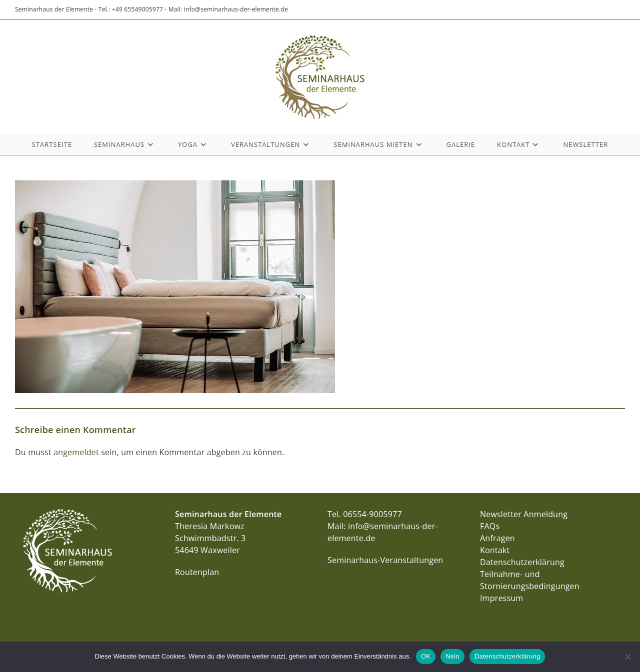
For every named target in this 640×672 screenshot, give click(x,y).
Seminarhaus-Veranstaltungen (385, 560)
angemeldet (76, 452)
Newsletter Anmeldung (524, 514)
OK (426, 656)
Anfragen (497, 538)
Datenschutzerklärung (522, 562)
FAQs (490, 526)
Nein (452, 656)
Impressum (501, 598)
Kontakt (495, 550)
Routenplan (197, 572)
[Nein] (627, 657)
